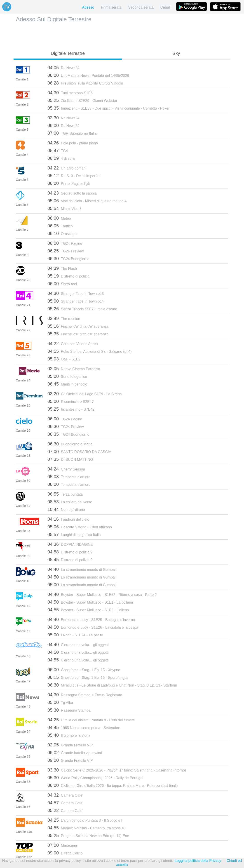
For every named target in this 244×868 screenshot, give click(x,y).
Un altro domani (67, 168)
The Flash (62, 268)
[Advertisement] (122, 35)
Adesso (88, 7)
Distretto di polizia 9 (70, 552)
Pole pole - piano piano (73, 143)
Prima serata (111, 7)
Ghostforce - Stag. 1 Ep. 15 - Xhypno (84, 670)
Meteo (59, 218)
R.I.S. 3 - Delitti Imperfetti (74, 176)
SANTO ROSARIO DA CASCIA (79, 452)
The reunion (64, 318)
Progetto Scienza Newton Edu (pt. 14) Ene (88, 835)
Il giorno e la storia (69, 735)
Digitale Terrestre (68, 53)
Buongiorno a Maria (70, 444)
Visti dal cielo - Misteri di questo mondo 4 (87, 201)
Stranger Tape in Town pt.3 (76, 293)
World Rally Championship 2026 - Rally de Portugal (95, 778)
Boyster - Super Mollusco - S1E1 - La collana (90, 602)
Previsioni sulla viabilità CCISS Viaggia (85, 83)
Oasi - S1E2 (64, 359)
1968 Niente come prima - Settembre (84, 727)
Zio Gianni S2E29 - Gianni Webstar (82, 100)
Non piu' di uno (66, 509)
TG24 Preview (66, 251)
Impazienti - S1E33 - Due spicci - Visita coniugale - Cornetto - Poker (108, 108)
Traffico (60, 226)
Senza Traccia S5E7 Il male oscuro (82, 309)
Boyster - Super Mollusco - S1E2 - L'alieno (88, 610)
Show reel (62, 284)
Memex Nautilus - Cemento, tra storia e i (87, 828)
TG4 (58, 151)
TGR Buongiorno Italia (72, 133)
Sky (176, 53)
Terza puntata (65, 494)
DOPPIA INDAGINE (70, 544)
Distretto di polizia (68, 276)
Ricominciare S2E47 (70, 401)
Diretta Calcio (65, 853)
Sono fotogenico (67, 376)
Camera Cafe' (65, 795)
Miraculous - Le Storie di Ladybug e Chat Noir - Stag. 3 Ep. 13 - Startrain (112, 685)
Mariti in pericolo (67, 384)
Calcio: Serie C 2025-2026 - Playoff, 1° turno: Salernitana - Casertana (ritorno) (117, 770)
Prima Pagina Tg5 (69, 183)
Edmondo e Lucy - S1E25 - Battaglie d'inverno (91, 619)
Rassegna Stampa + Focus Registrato (85, 695)
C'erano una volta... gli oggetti (78, 645)
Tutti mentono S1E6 (70, 93)
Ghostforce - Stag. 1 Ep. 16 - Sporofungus (88, 677)
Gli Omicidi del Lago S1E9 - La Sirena (85, 394)
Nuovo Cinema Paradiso (74, 369)
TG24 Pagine (65, 243)
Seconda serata (141, 7)
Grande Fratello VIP (70, 745)
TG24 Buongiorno (68, 259)
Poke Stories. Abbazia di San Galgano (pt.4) (90, 351)
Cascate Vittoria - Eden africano (80, 527)
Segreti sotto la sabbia (72, 193)
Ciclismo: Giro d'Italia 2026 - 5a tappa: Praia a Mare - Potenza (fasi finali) (113, 785)
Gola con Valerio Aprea (73, 343)
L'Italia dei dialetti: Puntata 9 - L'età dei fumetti (91, 720)
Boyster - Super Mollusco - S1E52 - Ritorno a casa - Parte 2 (102, 594)
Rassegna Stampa (69, 710)
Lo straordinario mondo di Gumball (82, 569)
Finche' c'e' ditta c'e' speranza (78, 326)
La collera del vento (70, 502)
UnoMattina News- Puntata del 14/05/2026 (88, 75)
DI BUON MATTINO (70, 459)
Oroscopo (62, 233)
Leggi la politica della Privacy (198, 861)
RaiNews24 (63, 68)
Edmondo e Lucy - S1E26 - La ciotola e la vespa (93, 627)
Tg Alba (60, 702)
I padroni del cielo (68, 519)
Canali (165, 7)
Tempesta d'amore (69, 477)
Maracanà (62, 845)
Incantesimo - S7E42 (71, 409)
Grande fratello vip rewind (75, 753)
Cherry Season (66, 469)
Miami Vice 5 (65, 208)
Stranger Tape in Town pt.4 (76, 301)
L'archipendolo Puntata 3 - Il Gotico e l (85, 820)
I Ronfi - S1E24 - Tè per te (75, 635)
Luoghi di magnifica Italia (74, 534)
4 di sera (61, 158)
